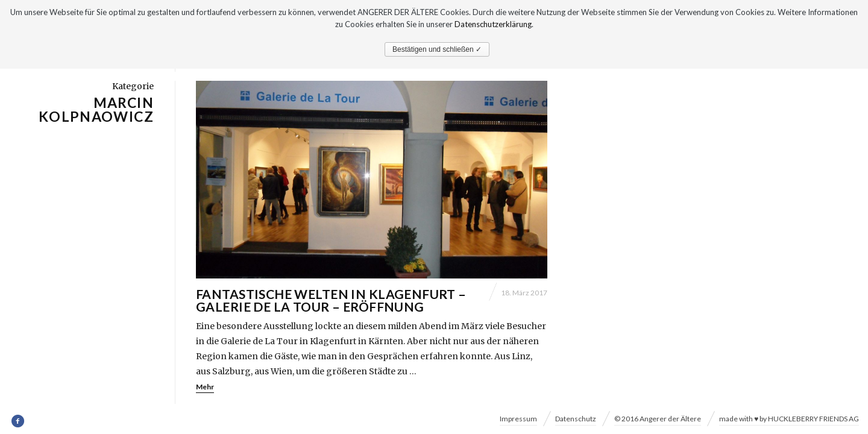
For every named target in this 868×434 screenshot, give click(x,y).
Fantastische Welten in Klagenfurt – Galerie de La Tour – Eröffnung (331, 301)
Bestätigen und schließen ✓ (437, 49)
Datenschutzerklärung (493, 24)
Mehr (205, 387)
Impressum (518, 419)
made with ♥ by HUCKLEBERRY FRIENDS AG (789, 419)
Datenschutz (576, 419)
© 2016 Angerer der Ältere (658, 419)
